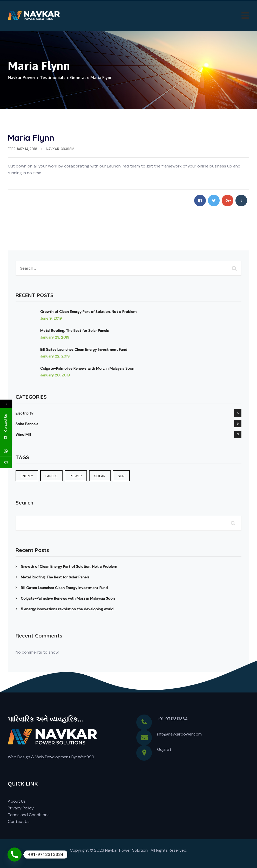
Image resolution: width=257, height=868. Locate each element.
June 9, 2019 (51, 318)
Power (76, 476)
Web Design (19, 757)
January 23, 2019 (55, 337)
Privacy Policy (21, 808)
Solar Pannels (27, 424)
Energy (27, 476)
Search (24, 503)
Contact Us (19, 821)
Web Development (53, 757)
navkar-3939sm (60, 149)
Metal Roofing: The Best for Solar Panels (75, 331)
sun (121, 476)
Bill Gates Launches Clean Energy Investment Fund (84, 349)
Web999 (86, 757)
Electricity (24, 413)
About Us (17, 801)
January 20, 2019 (55, 375)
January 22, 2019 (55, 356)
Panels (51, 476)
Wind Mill (23, 435)
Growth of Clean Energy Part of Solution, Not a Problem (88, 312)
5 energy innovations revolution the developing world (67, 609)
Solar (100, 476)
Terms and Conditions (29, 815)
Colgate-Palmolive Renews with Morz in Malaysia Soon (87, 368)
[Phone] (15, 855)
